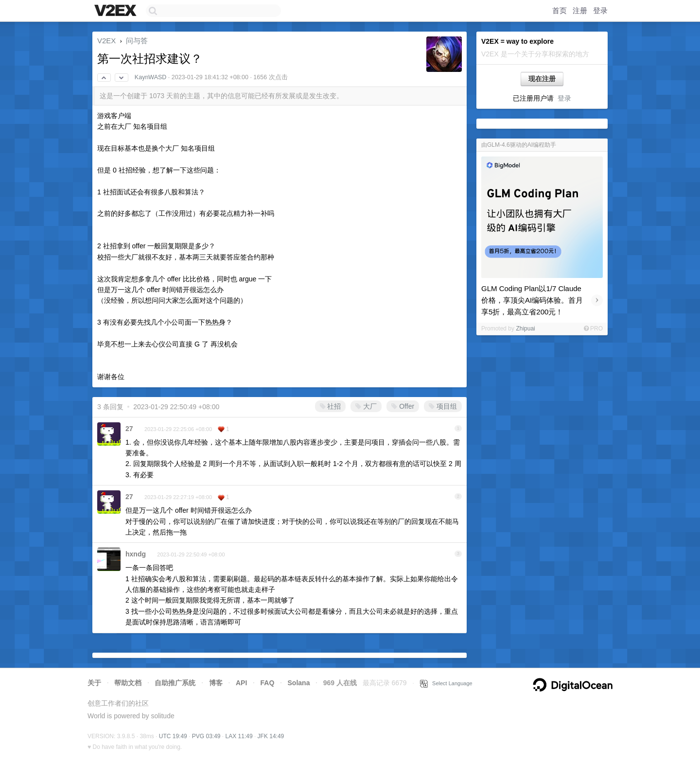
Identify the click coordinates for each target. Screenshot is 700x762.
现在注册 (542, 79)
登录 (600, 10)
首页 (560, 10)
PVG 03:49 (206, 736)
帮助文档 (128, 683)
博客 (216, 683)
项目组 (443, 406)
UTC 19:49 (173, 736)
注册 (580, 10)
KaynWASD (151, 77)
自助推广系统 (175, 683)
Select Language (446, 683)
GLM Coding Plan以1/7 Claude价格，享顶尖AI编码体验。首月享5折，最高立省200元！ (532, 300)
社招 (331, 406)
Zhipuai (525, 329)
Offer (403, 406)
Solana (299, 683)
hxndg (136, 554)
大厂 (366, 406)
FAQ (268, 683)
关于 (94, 683)
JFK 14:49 (271, 736)
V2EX (106, 41)
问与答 (137, 41)
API (241, 683)
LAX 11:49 (239, 736)
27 (129, 429)
